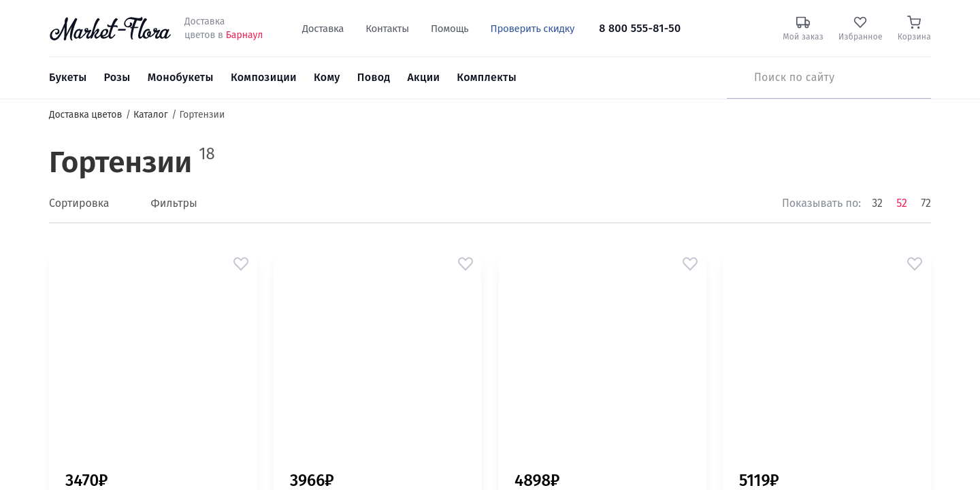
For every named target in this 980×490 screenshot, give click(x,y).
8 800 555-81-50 (640, 28)
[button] (241, 264)
